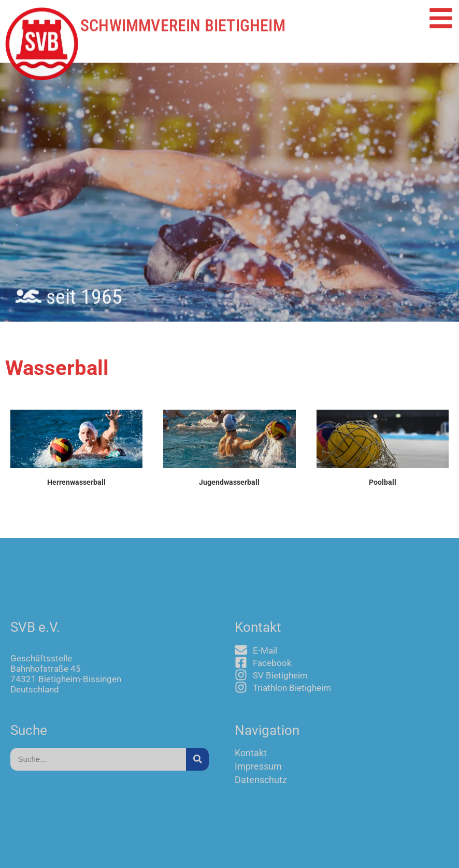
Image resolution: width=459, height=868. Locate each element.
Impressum (258, 766)
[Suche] (197, 759)
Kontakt (251, 753)
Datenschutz (261, 780)
